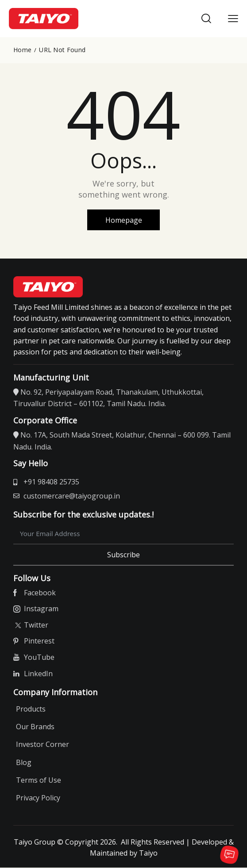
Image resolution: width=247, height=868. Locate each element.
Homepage (124, 220)
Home (22, 50)
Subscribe (123, 555)
